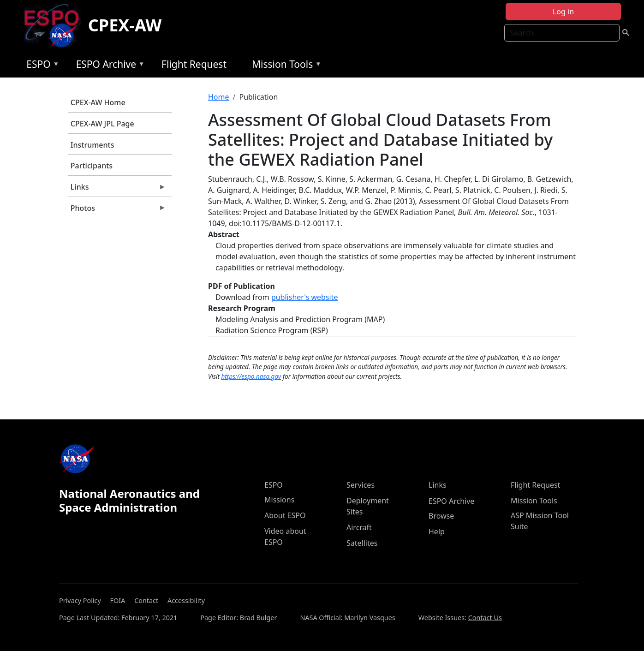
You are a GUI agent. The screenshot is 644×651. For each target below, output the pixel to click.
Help (437, 532)
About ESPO (285, 515)
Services (361, 485)
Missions (279, 500)
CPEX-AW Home (98, 102)
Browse (441, 516)
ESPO (40, 66)
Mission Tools (284, 66)
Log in (563, 12)
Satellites (362, 543)
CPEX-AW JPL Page (102, 124)
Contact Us (485, 618)
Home (219, 97)
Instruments (92, 145)
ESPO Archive (108, 66)
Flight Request (194, 64)
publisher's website (305, 297)
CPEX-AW (125, 25)
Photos (117, 210)
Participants (92, 166)
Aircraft (359, 527)
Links (117, 189)
